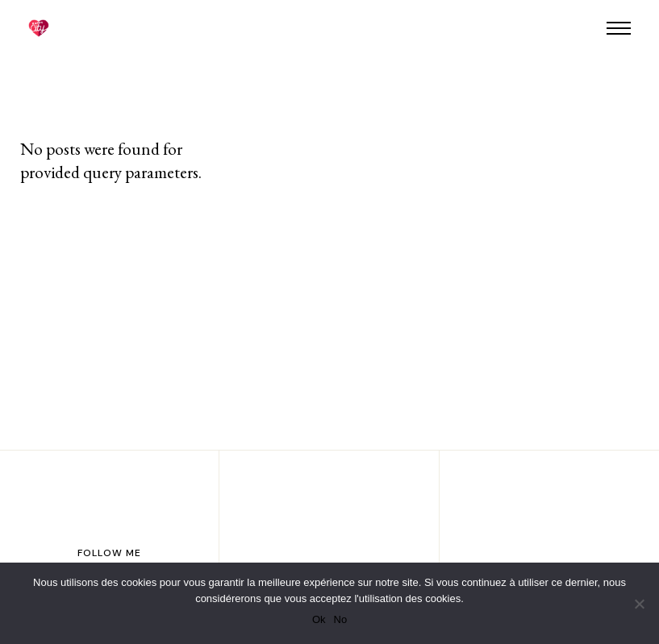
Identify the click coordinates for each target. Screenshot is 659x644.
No (341, 619)
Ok (319, 619)
